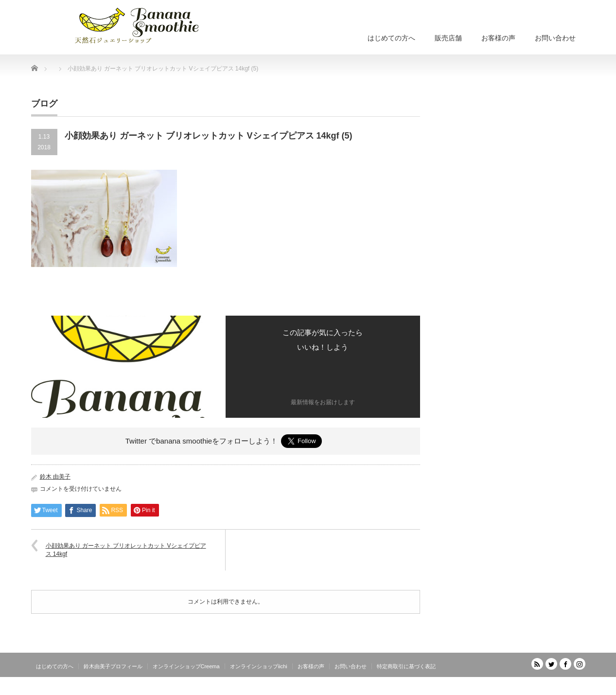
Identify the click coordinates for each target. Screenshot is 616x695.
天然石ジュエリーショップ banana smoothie (527, 688)
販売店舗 (448, 38)
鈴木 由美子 (55, 477)
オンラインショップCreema (186, 666)
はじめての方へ (391, 38)
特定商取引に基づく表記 (406, 666)
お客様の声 (498, 38)
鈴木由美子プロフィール (113, 666)
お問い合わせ (555, 38)
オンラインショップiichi (259, 666)
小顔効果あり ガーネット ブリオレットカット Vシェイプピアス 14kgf (126, 550)
